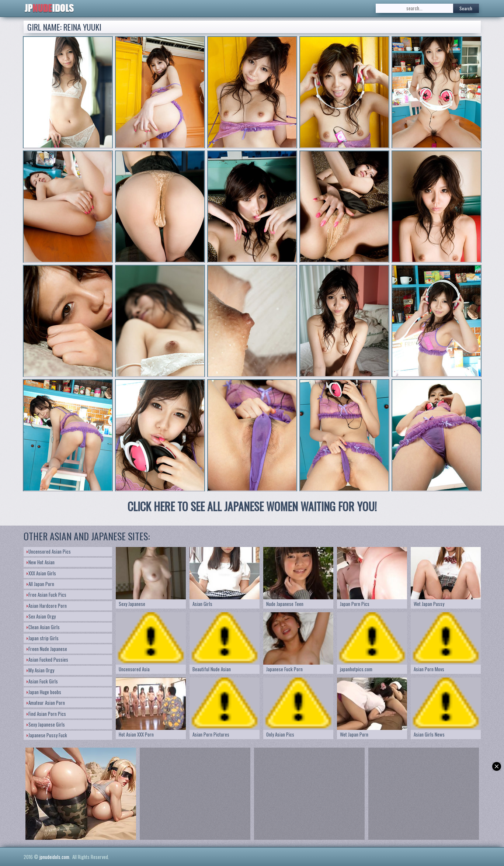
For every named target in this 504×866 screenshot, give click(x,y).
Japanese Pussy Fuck (47, 735)
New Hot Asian (41, 562)
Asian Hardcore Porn (47, 606)
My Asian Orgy (40, 670)
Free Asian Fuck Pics (46, 595)
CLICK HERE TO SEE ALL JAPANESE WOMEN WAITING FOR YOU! (252, 506)
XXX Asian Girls (41, 573)
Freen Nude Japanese (47, 649)
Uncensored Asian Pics (49, 551)
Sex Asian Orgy (41, 616)
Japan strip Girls (43, 638)
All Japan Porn (40, 584)
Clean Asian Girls (43, 627)
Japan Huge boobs (44, 692)
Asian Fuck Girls (42, 681)
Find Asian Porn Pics (46, 714)
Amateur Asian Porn (46, 703)
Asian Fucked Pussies (47, 659)
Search (466, 8)
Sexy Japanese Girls (46, 724)
